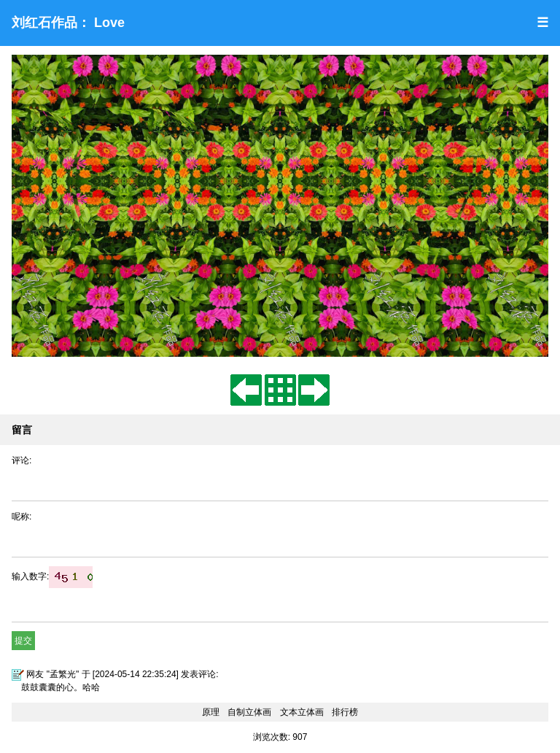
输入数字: (52, 576)
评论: (22, 460)
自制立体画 (249, 712)
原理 (211, 712)
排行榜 (345, 712)
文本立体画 (302, 712)
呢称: (22, 517)
